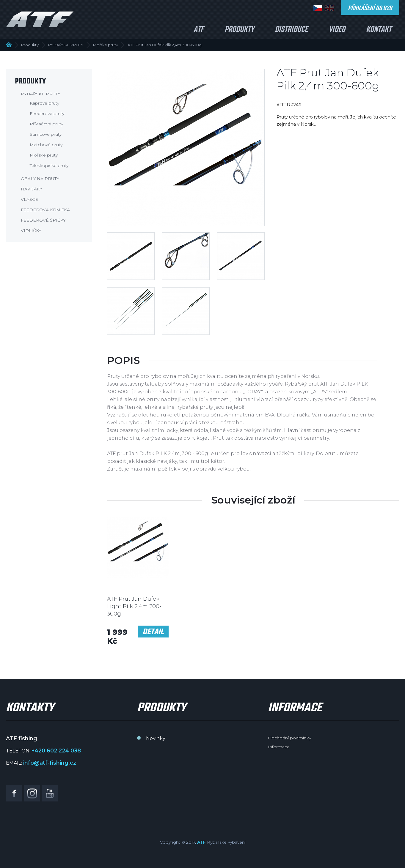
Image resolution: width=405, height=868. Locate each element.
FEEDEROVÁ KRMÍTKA (45, 210)
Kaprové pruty (44, 103)
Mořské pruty (106, 45)
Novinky (156, 738)
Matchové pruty (46, 145)
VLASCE (29, 199)
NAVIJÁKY (32, 189)
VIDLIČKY (31, 231)
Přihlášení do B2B (370, 8)
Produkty (239, 30)
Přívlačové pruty (46, 124)
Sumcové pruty (46, 134)
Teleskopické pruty (49, 165)
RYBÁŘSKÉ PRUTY (66, 45)
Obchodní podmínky (289, 738)
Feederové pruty (47, 113)
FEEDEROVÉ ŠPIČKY (43, 220)
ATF (199, 30)
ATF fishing (40, 19)
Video (337, 30)
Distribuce (291, 30)
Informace (279, 747)
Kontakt (379, 30)
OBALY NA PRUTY (40, 179)
